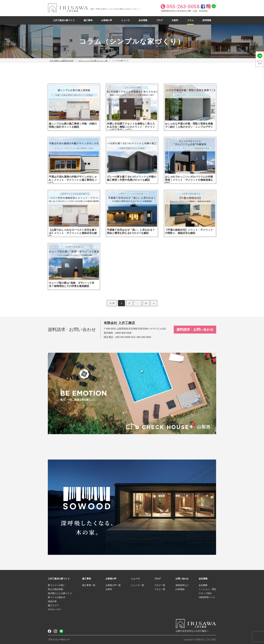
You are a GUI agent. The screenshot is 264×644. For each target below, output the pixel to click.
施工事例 (88, 20)
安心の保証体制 (55, 589)
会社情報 (143, 20)
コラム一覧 (160, 589)
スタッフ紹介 (205, 593)
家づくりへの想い (57, 585)
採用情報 (207, 20)
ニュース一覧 (138, 585)
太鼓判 (175, 20)
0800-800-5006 (123, 333)
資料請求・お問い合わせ (195, 329)
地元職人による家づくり (60, 593)
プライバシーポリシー (59, 640)
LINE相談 (180, 589)
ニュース (125, 20)
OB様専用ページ (207, 597)
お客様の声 (107, 20)
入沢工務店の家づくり (64, 20)
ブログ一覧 (160, 585)
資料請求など (182, 585)
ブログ (160, 20)
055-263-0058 (123, 337)
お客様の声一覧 (113, 585)
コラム (190, 20)
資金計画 (52, 601)
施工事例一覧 (89, 585)
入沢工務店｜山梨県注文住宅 (62, 61)
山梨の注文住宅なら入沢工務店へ (192, 631)
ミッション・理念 (207, 589)
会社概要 (203, 585)
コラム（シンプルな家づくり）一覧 (93, 61)
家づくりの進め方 (57, 597)
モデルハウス (54, 609)
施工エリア (53, 605)
